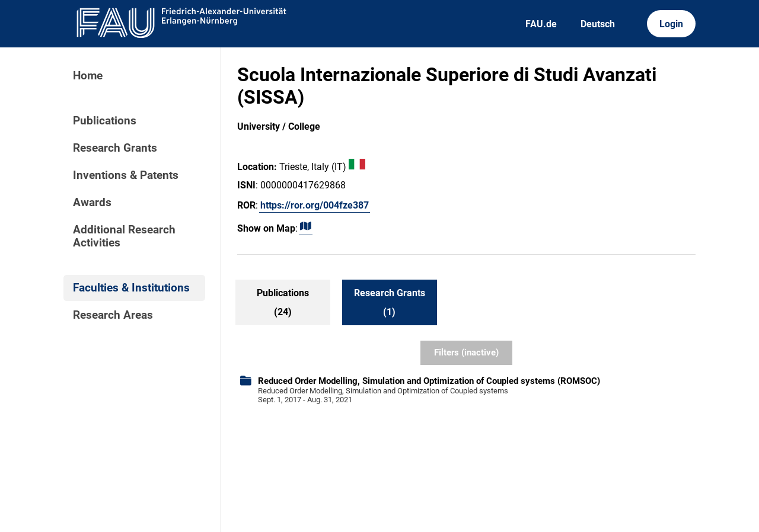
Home (88, 76)
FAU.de (541, 24)
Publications (105, 121)
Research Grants (115, 148)
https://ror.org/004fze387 (315, 205)
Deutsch (598, 24)
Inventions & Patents (126, 175)
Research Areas (113, 315)
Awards (92, 203)
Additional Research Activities (124, 236)
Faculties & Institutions (131, 288)
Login (671, 24)
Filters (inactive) (466, 352)
